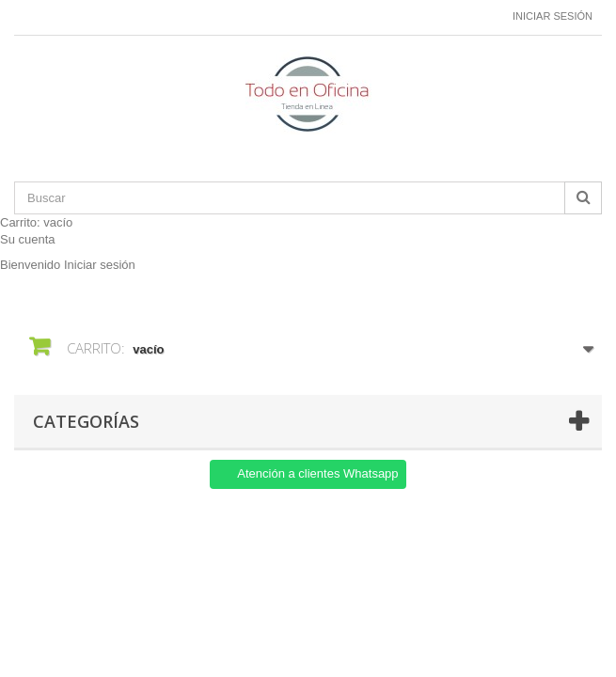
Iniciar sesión (553, 16)
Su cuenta (28, 239)
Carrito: (36, 222)
